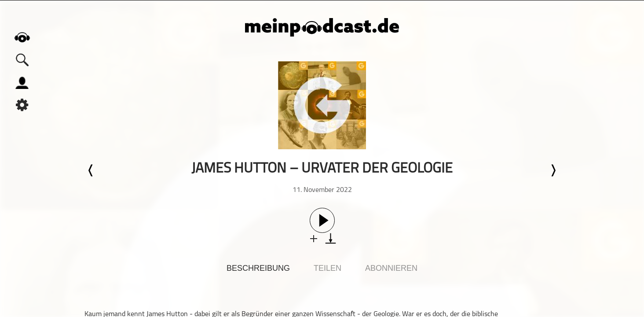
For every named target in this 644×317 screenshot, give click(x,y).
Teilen (327, 268)
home (22, 37)
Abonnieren (391, 268)
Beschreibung (258, 268)
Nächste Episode (553, 170)
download (331, 238)
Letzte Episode (91, 170)
